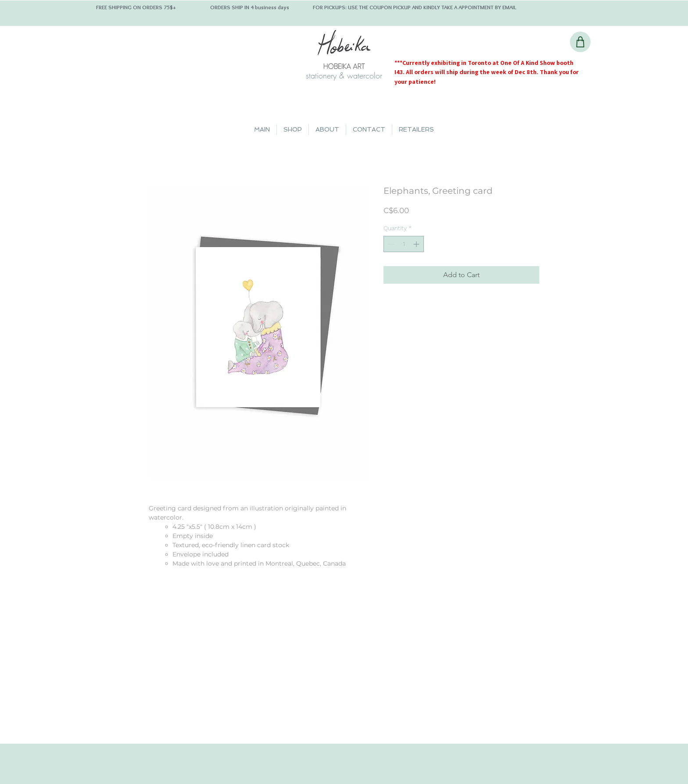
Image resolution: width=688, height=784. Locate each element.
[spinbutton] (404, 244)
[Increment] (417, 244)
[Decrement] (390, 244)
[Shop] (580, 42)
